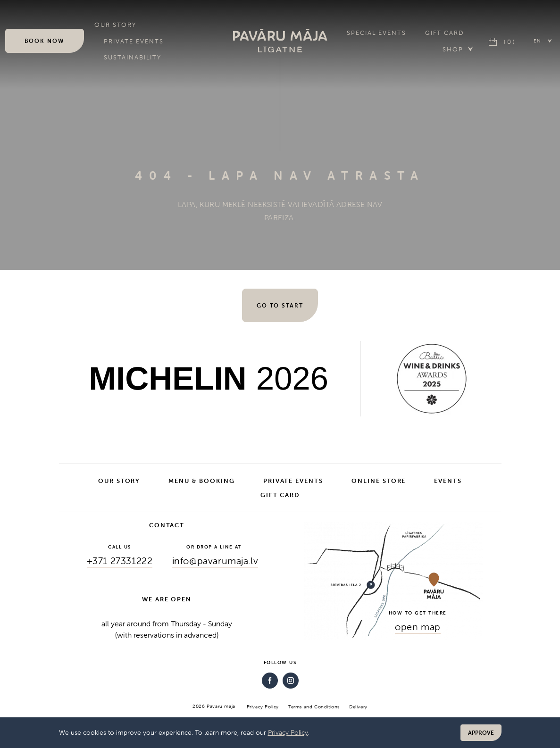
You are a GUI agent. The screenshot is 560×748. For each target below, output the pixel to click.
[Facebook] (270, 681)
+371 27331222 (120, 561)
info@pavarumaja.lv (215, 561)
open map (418, 627)
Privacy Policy (288, 732)
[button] (543, 41)
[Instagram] (291, 681)
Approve (481, 733)
